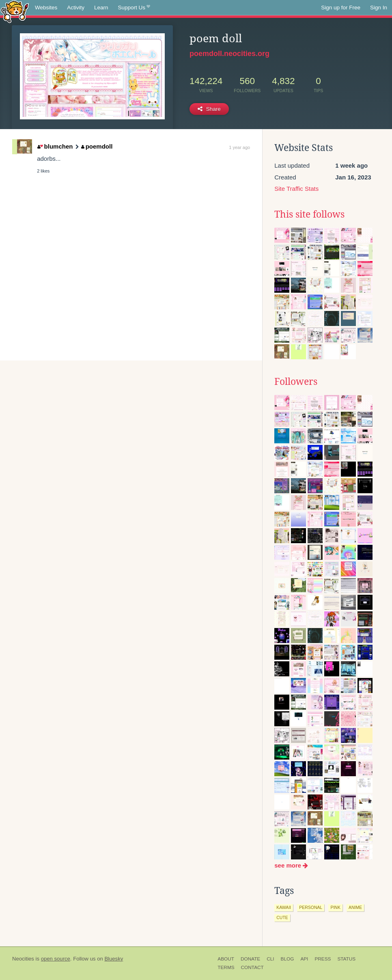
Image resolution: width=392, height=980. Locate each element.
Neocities (23, 959)
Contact (252, 967)
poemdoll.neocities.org (229, 54)
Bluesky (114, 959)
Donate (250, 959)
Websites (46, 8)
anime (355, 907)
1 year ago (239, 147)
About (226, 959)
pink (335, 907)
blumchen (55, 146)
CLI (270, 959)
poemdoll (97, 146)
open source (56, 959)
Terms (226, 967)
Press (323, 959)
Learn (101, 8)
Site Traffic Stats (296, 189)
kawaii (284, 907)
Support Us (134, 8)
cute (282, 917)
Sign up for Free (341, 8)
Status (346, 959)
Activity (76, 8)
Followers (296, 382)
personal (311, 907)
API (304, 959)
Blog (288, 959)
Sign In (379, 8)
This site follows (309, 214)
